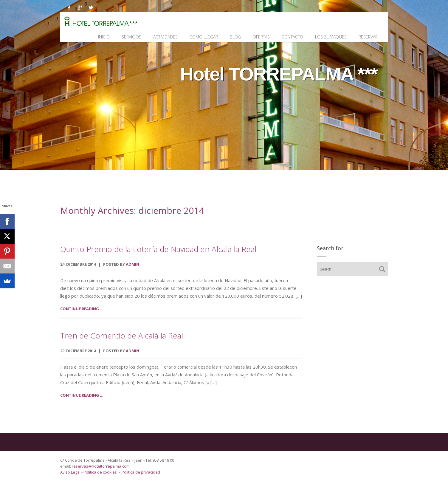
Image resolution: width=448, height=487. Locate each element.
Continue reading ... (82, 309)
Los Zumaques (331, 37)
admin (132, 264)
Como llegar (204, 37)
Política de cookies (100, 472)
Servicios (131, 37)
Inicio (104, 37)
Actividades (165, 37)
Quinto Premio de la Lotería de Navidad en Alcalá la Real (158, 249)
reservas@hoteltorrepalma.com (101, 466)
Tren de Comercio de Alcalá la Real (122, 336)
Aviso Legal (71, 472)
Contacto (292, 37)
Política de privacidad (141, 472)
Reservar (368, 37)
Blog (235, 37)
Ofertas (261, 37)
